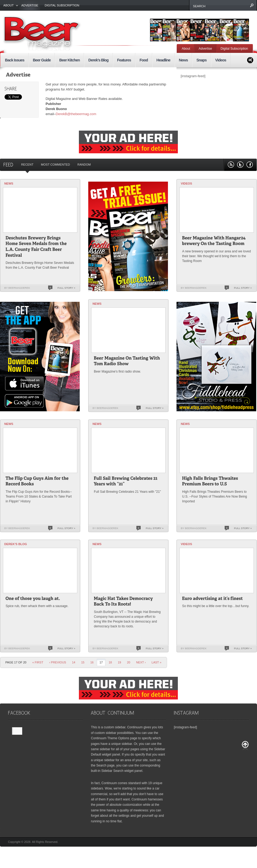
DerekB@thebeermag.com (76, 114)
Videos (221, 60)
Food (144, 60)
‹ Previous (58, 662)
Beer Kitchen (69, 60)
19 (119, 662)
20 (129, 662)
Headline (163, 60)
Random (84, 165)
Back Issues (15, 60)
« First (38, 662)
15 (83, 662)
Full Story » (66, 288)
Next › (141, 662)
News (183, 60)
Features (124, 60)
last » (157, 662)
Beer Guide (42, 60)
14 (74, 662)
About (9, 6)
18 (110, 662)
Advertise (30, 5)
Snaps (201, 60)
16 (92, 662)
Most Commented (55, 165)
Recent (27, 165)
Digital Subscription (62, 5)
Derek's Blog (98, 60)
